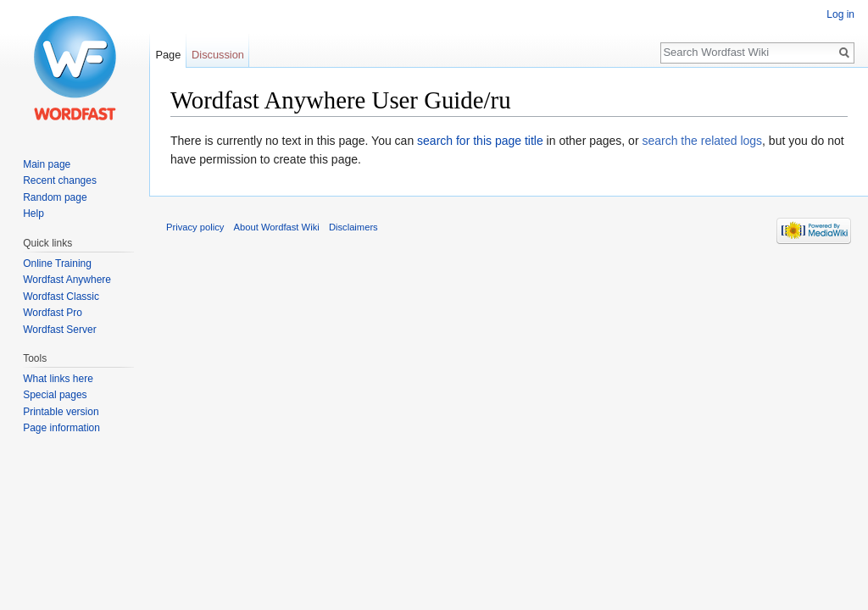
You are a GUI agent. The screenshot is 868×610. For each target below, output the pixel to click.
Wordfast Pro (53, 313)
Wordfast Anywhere (67, 280)
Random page (55, 197)
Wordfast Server (59, 330)
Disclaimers (353, 227)
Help (33, 213)
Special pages (55, 395)
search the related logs (702, 141)
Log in (840, 14)
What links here (58, 379)
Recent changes (60, 180)
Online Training (57, 263)
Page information (61, 428)
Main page (47, 164)
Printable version (61, 412)
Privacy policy (195, 227)
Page (168, 55)
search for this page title (480, 141)
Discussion (218, 55)
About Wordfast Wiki (277, 227)
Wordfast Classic (61, 297)
